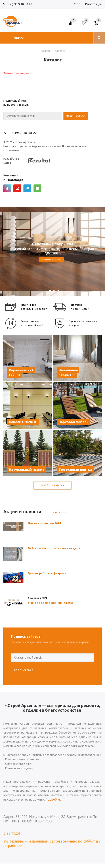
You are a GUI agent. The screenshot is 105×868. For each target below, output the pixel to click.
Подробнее (54, 799)
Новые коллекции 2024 (44, 523)
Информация (13, 180)
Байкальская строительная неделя (54, 548)
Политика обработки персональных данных (32, 146)
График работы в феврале (47, 573)
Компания (11, 175)
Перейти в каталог (51, 260)
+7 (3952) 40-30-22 (20, 4)
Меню (19, 38)
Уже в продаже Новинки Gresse (51, 603)
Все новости (58, 512)
